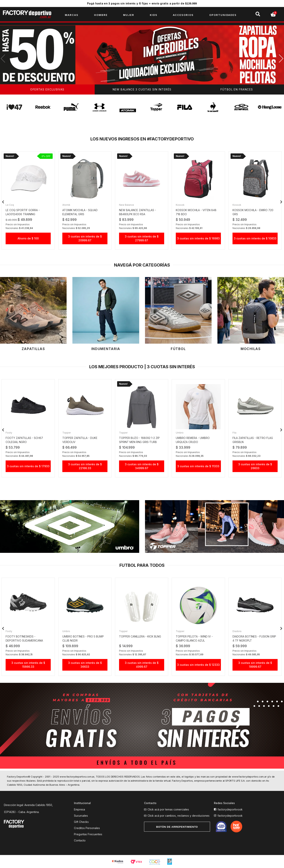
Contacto (80, 840)
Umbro (180, 433)
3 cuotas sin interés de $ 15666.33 (28, 665)
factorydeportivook (230, 809)
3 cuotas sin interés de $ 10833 (255, 238)
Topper (67, 433)
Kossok (180, 205)
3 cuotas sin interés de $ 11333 (198, 466)
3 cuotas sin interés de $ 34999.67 (142, 466)
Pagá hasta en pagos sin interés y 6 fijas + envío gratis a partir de (142, 3)
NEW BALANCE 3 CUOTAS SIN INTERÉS (142, 89)
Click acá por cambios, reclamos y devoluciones (178, 816)
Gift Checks (81, 822)
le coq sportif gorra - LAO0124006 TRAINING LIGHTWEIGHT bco (23, 214)
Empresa (79, 809)
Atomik (66, 205)
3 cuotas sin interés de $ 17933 (28, 466)
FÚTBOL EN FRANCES (237, 89)
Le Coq (10, 205)
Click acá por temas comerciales (168, 809)
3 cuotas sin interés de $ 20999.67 (85, 238)
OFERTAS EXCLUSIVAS (47, 89)
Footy (9, 433)
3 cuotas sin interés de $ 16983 (198, 238)
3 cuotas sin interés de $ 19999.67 (255, 665)
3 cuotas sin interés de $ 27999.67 (142, 238)
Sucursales (81, 816)
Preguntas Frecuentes (88, 834)
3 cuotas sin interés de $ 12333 (198, 665)
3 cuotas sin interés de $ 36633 (85, 665)
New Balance (127, 205)
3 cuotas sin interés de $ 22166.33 (85, 466)
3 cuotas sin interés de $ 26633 (255, 466)
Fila (234, 433)
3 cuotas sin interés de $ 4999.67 (142, 665)
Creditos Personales (87, 828)
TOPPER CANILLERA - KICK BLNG (140, 636)
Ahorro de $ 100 (28, 238)
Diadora (237, 631)
